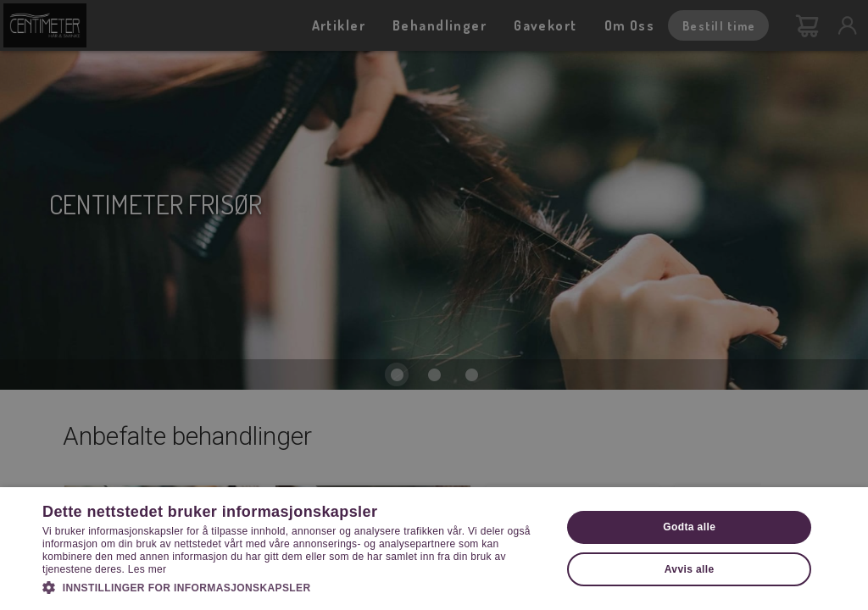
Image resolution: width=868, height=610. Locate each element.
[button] (294, 586)
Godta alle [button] (689, 527)
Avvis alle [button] (690, 569)
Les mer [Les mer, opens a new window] (147, 569)
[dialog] (434, 305)
